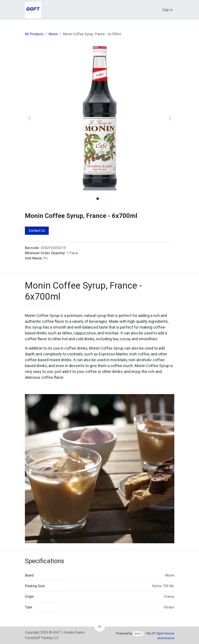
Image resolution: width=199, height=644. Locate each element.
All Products (34, 34)
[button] (29, 118)
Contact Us (37, 231)
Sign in (167, 10)
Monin (53, 34)
